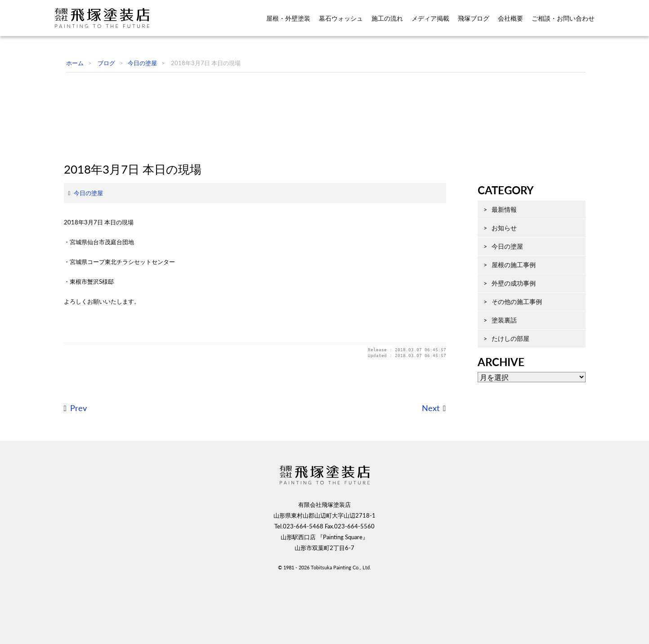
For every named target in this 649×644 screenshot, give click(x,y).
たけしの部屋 (501, 381)
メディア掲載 (430, 18)
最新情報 (495, 252)
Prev (69, 470)
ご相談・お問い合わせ (563, 18)
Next (422, 470)
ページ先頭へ (620, 622)
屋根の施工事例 (505, 307)
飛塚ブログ (474, 18)
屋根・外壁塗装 (288, 18)
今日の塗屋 (79, 255)
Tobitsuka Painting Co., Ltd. (341, 629)
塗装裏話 (495, 363)
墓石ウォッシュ (341, 18)
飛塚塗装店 (108, 18)
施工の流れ (387, 18)
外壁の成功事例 (505, 326)
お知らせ (495, 271)
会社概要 (510, 18)
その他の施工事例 (508, 344)
